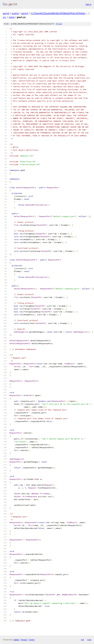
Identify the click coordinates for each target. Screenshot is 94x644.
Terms (32, 640)
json (89, 640)
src (5, 17)
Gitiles (17, 640)
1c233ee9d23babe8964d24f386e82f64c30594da (58, 13)
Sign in (88, 4)
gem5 (6, 13)
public (15, 13)
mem (12, 17)
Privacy (24, 640)
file (59, 24)
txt (82, 640)
